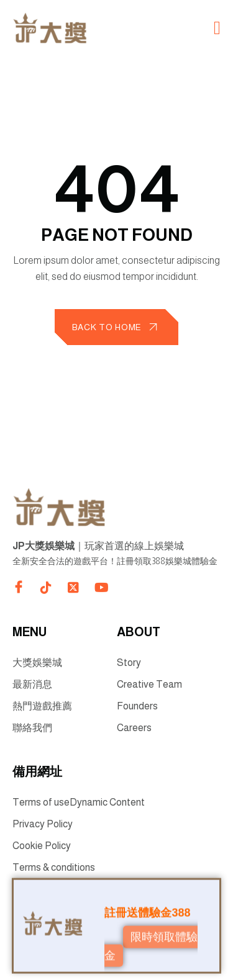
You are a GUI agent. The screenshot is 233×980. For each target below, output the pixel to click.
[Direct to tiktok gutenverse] (46, 588)
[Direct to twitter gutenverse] (73, 588)
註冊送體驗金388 (147, 911)
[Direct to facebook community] (19, 587)
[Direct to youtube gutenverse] (101, 588)
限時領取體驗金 (151, 945)
